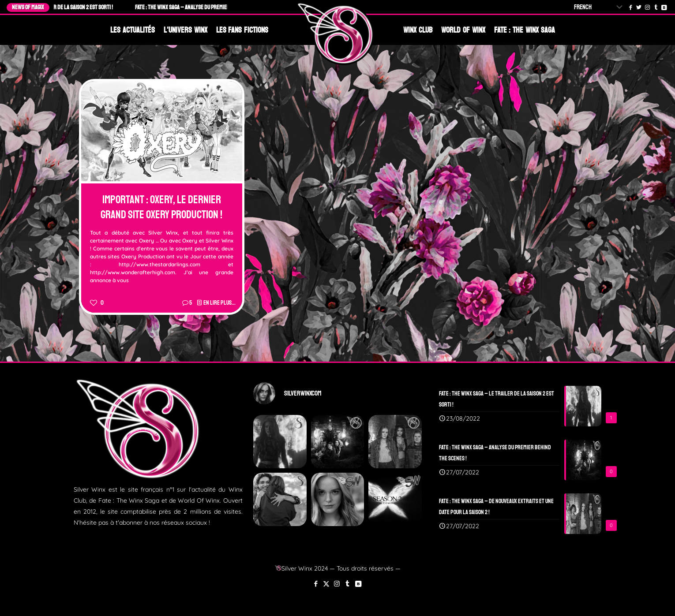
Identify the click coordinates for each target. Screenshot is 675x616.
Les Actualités (133, 30)
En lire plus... (219, 303)
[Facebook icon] (316, 584)
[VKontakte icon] (358, 584)
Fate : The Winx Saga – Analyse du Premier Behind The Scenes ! (212, 7)
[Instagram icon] (337, 584)
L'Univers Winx (186, 30)
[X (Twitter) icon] (326, 584)
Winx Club (418, 30)
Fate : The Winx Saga (525, 30)
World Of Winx (463, 30)
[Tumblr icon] (347, 584)
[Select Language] (600, 7)
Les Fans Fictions (242, 30)
